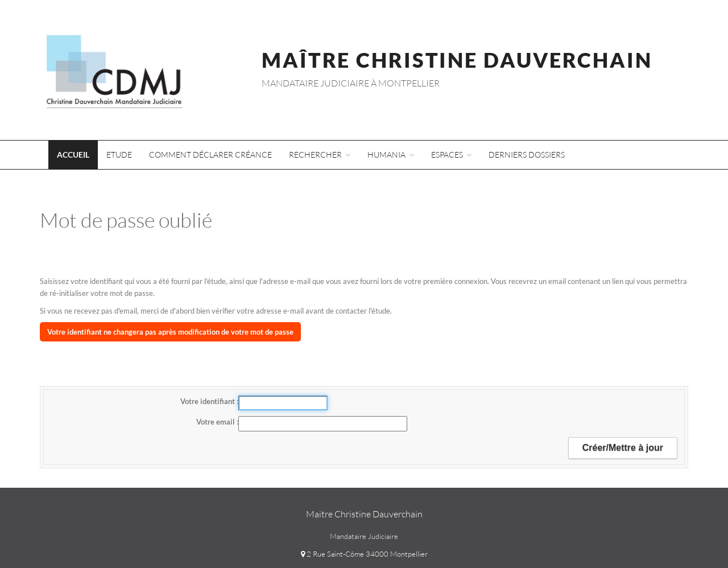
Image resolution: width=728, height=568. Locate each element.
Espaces (451, 155)
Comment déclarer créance (210, 155)
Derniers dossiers (527, 155)
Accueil (73, 155)
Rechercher (320, 155)
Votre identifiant (208, 401)
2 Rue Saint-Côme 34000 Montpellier (364, 554)
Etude (119, 155)
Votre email (216, 422)
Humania (391, 155)
